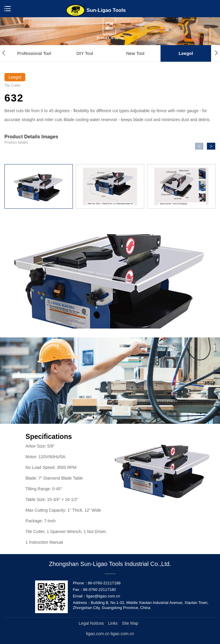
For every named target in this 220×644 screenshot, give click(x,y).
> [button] (211, 146)
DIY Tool (85, 53)
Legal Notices (91, 623)
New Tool (135, 53)
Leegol (186, 53)
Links (113, 623)
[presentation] (4, 52)
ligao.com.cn (122, 634)
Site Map (130, 623)
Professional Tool (34, 53)
